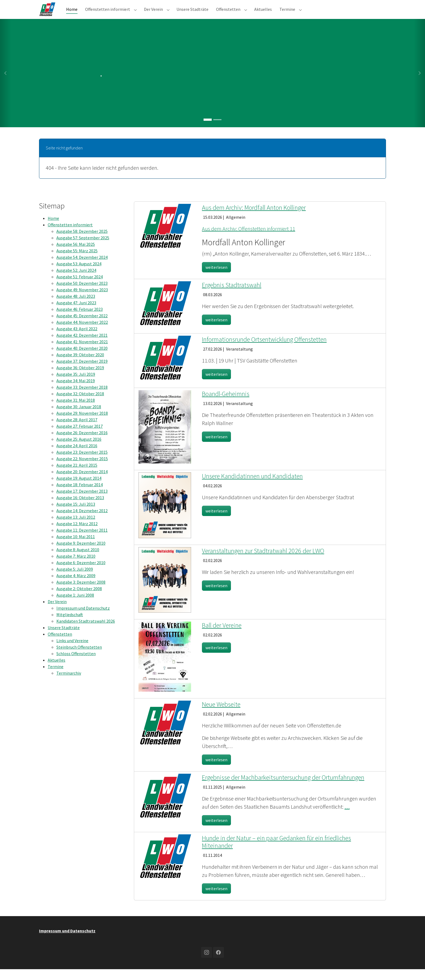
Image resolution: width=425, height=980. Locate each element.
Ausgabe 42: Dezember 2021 (82, 346)
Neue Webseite (221, 715)
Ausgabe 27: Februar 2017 (80, 437)
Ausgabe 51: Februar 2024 (80, 288)
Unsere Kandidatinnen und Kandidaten (252, 487)
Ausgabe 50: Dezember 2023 (82, 294)
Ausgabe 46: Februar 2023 (80, 320)
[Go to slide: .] (208, 130)
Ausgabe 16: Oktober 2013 (80, 508)
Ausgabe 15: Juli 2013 (76, 515)
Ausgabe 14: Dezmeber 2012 (82, 521)
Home (53, 229)
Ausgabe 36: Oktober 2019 (80, 378)
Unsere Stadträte (64, 638)
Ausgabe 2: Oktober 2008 (79, 599)
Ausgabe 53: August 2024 (79, 275)
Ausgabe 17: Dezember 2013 (82, 502)
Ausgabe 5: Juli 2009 (75, 580)
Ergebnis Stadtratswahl (232, 296)
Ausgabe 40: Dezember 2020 (82, 359)
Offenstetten (60, 645)
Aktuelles (57, 671)
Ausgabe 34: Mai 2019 (76, 391)
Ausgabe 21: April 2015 (77, 476)
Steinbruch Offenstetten (79, 658)
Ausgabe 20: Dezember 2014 (82, 482)
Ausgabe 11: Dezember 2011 (82, 541)
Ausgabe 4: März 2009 (76, 586)
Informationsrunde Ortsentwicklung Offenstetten (264, 350)
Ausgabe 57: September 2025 (83, 249)
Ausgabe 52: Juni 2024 (76, 281)
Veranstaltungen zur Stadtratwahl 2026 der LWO (263, 562)
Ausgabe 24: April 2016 (77, 456)
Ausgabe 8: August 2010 (78, 560)
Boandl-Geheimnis (226, 405)
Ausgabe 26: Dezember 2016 (82, 443)
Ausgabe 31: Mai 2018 (76, 411)
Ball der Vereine (222, 636)
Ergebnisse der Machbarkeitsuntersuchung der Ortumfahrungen (283, 788)
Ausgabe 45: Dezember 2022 (82, 326)
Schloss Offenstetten (76, 664)
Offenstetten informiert (70, 236)
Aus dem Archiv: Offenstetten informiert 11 (249, 239)
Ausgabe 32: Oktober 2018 (80, 404)
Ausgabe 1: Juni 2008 (75, 606)
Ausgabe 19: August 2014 (79, 489)
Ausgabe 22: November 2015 (82, 469)
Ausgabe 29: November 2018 (82, 424)
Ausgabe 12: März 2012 (77, 534)
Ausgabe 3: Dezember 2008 (81, 593)
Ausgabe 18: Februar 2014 (80, 495)
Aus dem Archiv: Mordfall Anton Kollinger (254, 218)
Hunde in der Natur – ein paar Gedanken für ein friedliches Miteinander (276, 853)
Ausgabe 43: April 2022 (77, 339)
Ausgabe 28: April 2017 (77, 430)
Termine (56, 677)
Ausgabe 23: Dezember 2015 (82, 463)
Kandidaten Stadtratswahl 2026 (86, 632)
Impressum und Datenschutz (83, 619)
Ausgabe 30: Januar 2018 (79, 417)
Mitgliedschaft (70, 625)
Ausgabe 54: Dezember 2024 (82, 268)
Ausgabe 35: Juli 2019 (76, 385)
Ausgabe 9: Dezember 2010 (81, 554)
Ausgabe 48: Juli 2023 (76, 307)
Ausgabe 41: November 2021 (82, 352)
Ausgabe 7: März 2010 (76, 567)
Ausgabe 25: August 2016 (79, 450)
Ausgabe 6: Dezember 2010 (81, 573)
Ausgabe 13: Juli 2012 (76, 528)
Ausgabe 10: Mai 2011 (76, 547)
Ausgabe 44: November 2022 (82, 333)
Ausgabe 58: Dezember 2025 (82, 242)
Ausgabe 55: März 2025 (77, 262)
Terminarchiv (69, 684)
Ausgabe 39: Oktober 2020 (80, 365)
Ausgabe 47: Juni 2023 (76, 313)
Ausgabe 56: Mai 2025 (76, 255)
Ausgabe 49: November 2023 (82, 300)
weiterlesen (216, 278)
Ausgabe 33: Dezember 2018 (82, 398)
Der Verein (57, 612)
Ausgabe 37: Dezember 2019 (82, 372)
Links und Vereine (72, 651)
